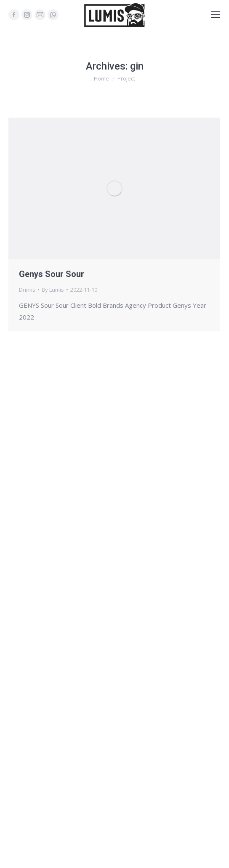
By (53, 290)
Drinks (27, 290)
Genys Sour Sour (52, 274)
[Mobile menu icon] (216, 15)
